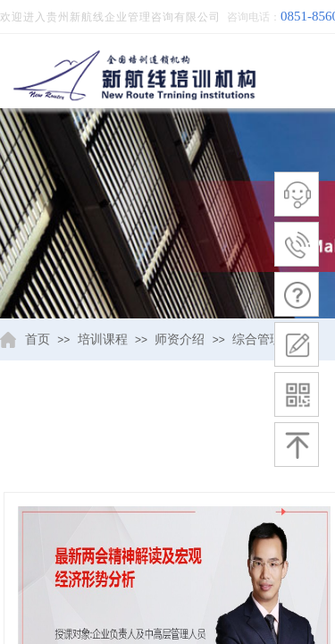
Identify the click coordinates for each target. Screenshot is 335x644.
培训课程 (103, 339)
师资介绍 (180, 339)
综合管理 (257, 339)
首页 (38, 339)
